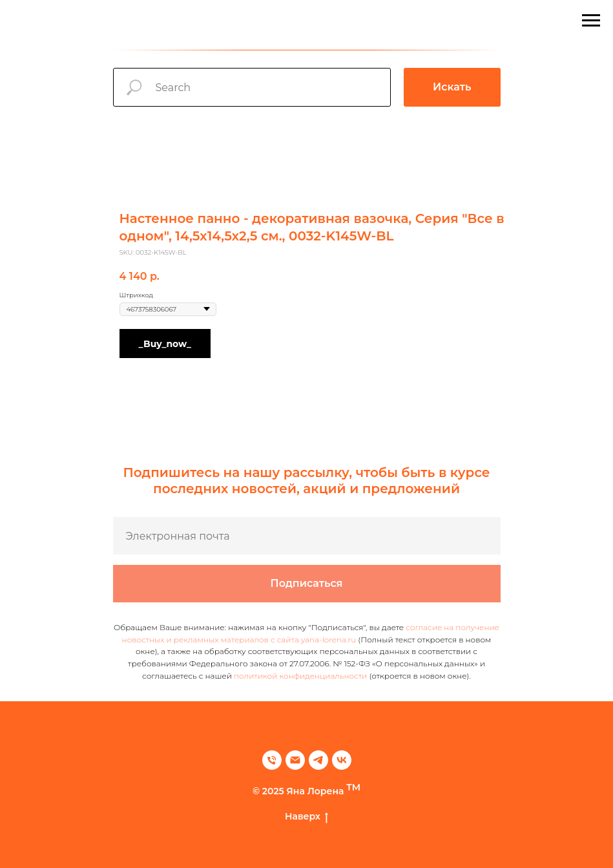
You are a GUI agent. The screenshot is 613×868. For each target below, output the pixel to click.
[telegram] (318, 760)
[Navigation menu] (591, 21)
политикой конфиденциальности (300, 676)
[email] (295, 760)
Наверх (306, 817)
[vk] (342, 760)
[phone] (272, 760)
